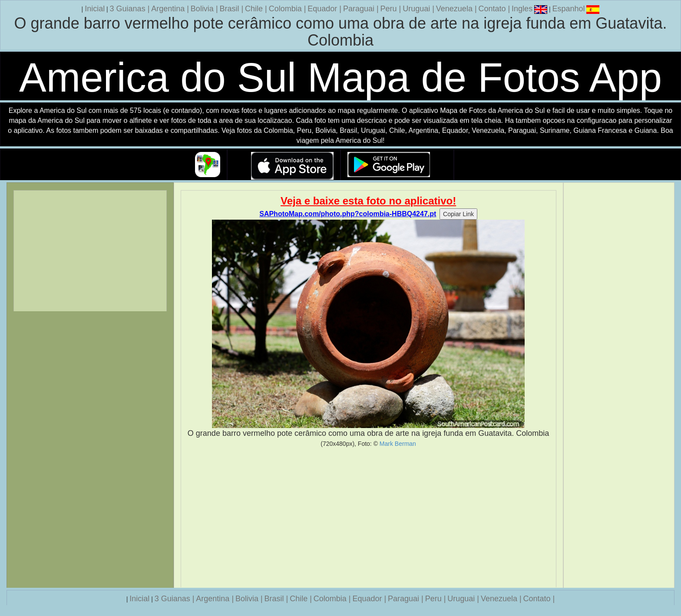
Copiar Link (458, 214)
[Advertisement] (369, 517)
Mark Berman (398, 444)
